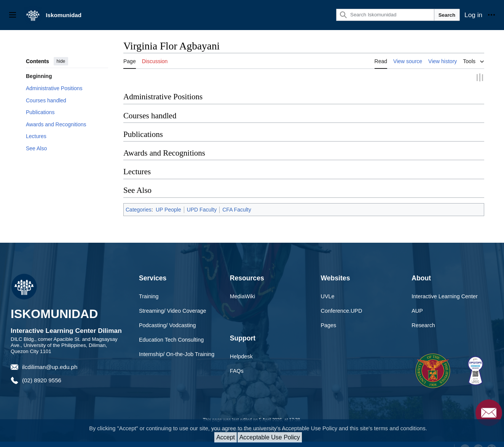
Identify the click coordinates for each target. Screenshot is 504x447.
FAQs (237, 361)
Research (423, 316)
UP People (168, 200)
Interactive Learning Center (445, 287)
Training (149, 287)
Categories (139, 200)
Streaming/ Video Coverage (173, 301)
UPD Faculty (202, 200)
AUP (417, 301)
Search (447, 15)
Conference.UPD (342, 301)
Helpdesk (241, 347)
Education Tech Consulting (171, 330)
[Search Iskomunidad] (385, 15)
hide (61, 61)
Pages (329, 316)
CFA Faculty (237, 200)
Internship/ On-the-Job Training (177, 345)
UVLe (328, 287)
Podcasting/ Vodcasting (167, 316)
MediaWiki (242, 287)
